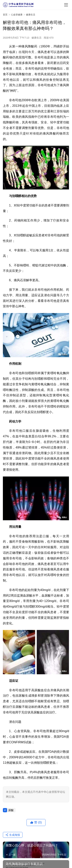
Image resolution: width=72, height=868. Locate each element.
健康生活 (36, 38)
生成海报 (13, 835)
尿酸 (11, 810)
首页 (5, 15)
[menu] (66, 5)
